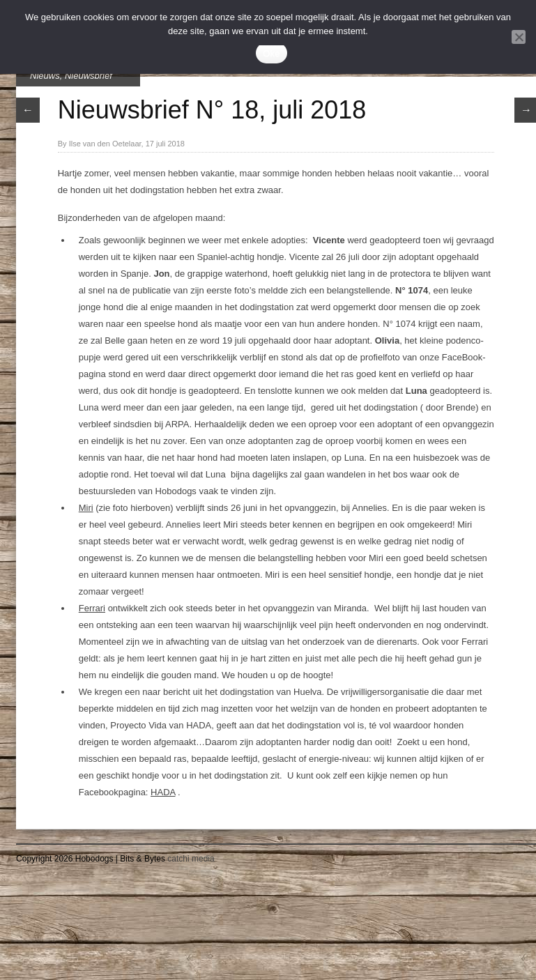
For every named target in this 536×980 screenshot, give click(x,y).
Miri (86, 508)
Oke (271, 53)
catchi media (191, 859)
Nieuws (45, 76)
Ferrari (92, 608)
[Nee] (519, 37)
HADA (163, 792)
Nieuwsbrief (89, 76)
